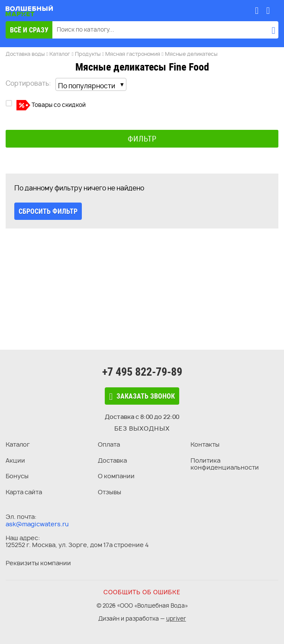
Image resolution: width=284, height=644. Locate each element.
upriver (176, 618)
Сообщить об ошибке (142, 592)
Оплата (109, 444)
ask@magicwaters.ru (37, 524)
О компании (116, 476)
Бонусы (17, 476)
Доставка (112, 460)
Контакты (205, 444)
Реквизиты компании (38, 563)
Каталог (18, 444)
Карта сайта (24, 492)
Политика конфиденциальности (225, 464)
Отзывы (110, 492)
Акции (15, 460)
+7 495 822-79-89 (142, 372)
